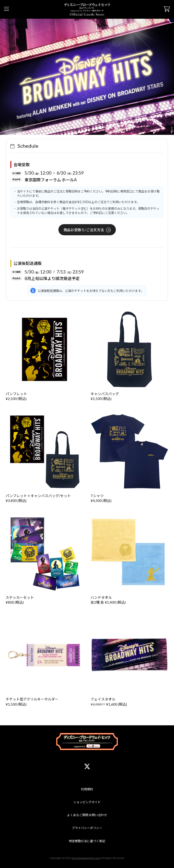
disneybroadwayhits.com (86, 858)
